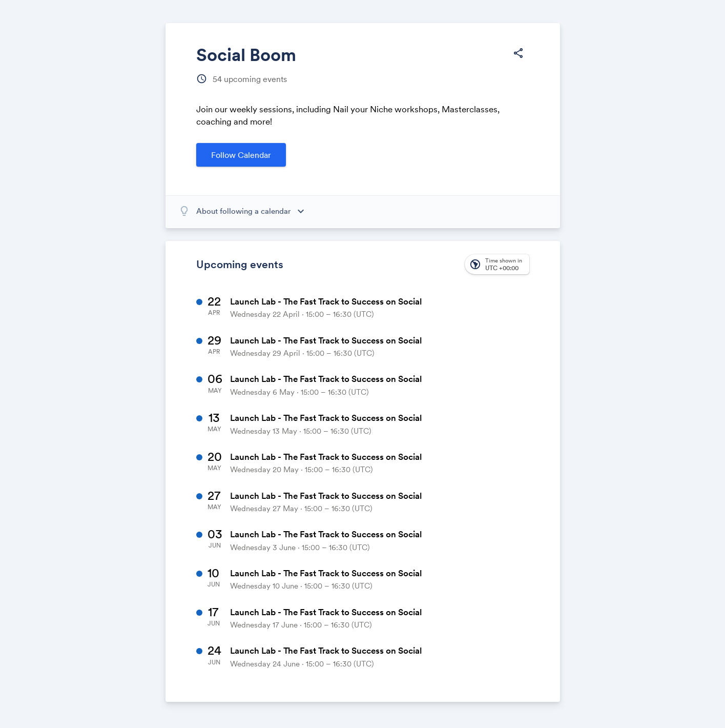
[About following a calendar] (254, 211)
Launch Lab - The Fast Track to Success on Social (326, 301)
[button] (497, 264)
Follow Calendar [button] (241, 155)
